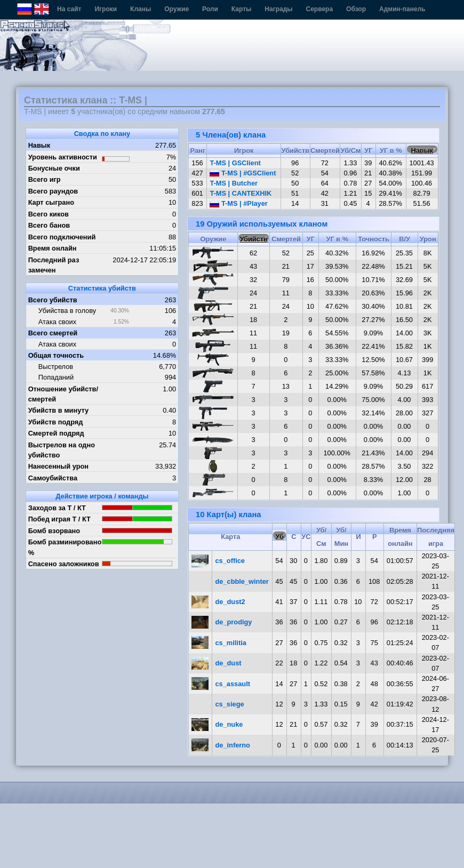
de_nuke (229, 724)
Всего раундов (53, 191)
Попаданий (56, 377)
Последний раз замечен (54, 265)
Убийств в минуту (59, 410)
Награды (278, 9)
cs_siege (230, 704)
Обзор (356, 9)
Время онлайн (53, 248)
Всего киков (49, 214)
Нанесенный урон (58, 466)
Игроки (106, 9)
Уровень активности (63, 157)
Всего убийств (53, 300)
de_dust (229, 663)
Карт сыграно (51, 202)
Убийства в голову (67, 311)
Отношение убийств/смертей (63, 394)
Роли (210, 9)
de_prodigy (234, 622)
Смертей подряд (56, 433)
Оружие (177, 9)
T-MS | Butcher (234, 183)
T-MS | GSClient (235, 163)
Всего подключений (62, 237)
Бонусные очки (54, 168)
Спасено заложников (64, 564)
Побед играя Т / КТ (59, 519)
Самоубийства (53, 478)
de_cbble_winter (242, 581)
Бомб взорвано (54, 531)
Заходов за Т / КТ (57, 508)
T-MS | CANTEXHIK (241, 193)
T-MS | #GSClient (243, 173)
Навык (39, 145)
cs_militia (231, 643)
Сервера (320, 9)
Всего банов (49, 225)
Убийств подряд (56, 422)
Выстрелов (56, 367)
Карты (241, 9)
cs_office (230, 561)
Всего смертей (53, 333)
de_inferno (233, 745)
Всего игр (45, 179)
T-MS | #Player (238, 203)
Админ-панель (402, 9)
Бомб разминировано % (65, 547)
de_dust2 (230, 602)
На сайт (69, 9)
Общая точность (56, 355)
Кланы (141, 9)
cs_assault (233, 684)
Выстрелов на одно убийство (62, 450)
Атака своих (57, 322)
